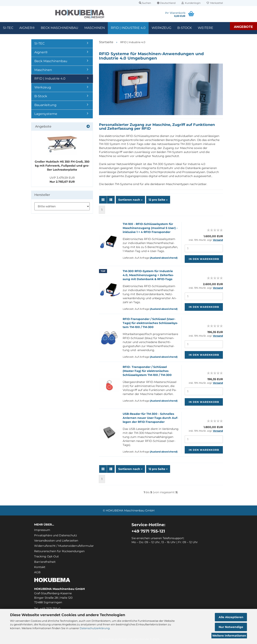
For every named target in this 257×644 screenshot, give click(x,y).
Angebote (243, 27)
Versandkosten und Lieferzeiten (56, 541)
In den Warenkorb (204, 259)
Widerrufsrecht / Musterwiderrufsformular (64, 546)
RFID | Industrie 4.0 (128, 28)
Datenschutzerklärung (95, 628)
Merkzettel (215, 3)
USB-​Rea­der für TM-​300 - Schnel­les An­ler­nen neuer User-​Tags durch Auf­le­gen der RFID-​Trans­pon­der (150, 418)
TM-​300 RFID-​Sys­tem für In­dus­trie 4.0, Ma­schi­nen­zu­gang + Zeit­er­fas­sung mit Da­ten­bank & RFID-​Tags (148, 275)
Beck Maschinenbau (60, 28)
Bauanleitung (45, 105)
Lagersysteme (46, 114)
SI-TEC (8, 28)
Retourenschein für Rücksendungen (59, 551)
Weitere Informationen (229, 636)
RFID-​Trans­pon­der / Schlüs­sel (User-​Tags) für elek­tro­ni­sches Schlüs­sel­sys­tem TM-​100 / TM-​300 (150, 323)
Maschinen (95, 28)
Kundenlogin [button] (191, 3)
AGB (37, 572)
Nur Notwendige (231, 627)
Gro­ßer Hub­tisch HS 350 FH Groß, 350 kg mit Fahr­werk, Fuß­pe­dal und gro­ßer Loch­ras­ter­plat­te (62, 166)
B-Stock (185, 28)
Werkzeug (161, 28)
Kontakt (40, 567)
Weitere (205, 28)
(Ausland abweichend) (164, 258)
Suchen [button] (145, 3)
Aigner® (27, 28)
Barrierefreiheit (45, 562)
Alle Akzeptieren (231, 617)
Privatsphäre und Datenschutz (56, 535)
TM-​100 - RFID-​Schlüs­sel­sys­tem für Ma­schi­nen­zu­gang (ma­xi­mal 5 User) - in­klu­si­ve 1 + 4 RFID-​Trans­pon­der (150, 228)
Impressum (42, 530)
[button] (166, 3)
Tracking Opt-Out (46, 556)
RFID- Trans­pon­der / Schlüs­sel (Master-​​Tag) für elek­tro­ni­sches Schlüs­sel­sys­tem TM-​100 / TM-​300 (147, 371)
